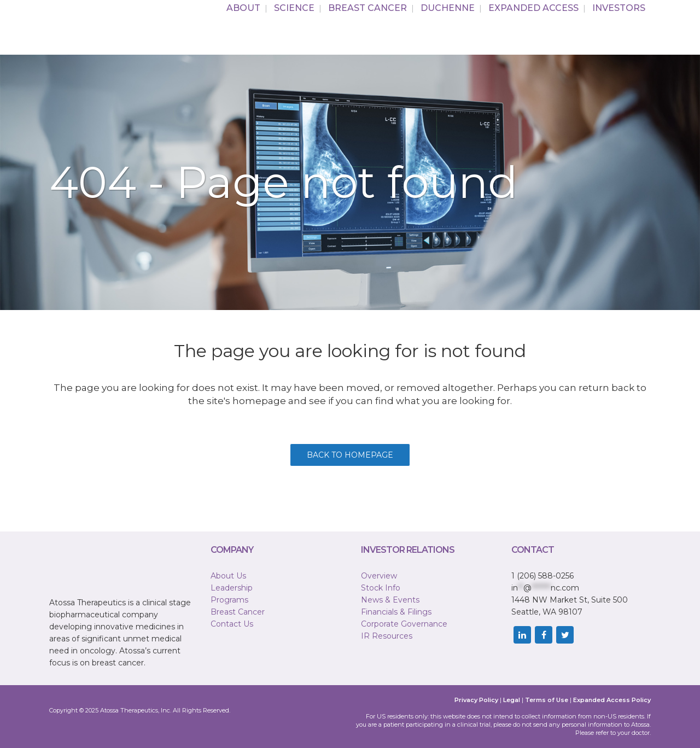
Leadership (232, 588)
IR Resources (387, 636)
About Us (228, 576)
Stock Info (381, 588)
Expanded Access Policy (612, 700)
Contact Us (232, 624)
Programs (229, 600)
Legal (512, 700)
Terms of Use (547, 700)
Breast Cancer (238, 612)
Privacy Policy (476, 700)
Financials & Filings (396, 612)
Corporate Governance (404, 624)
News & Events (390, 600)
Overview (379, 576)
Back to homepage (350, 455)
